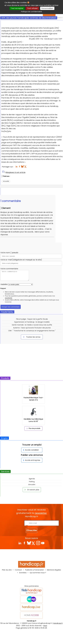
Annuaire (32, 484)
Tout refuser (32, 8)
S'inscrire (31, 530)
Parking (32, 482)
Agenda (32, 479)
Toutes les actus (31, 337)
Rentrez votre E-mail (15, 523)
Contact (18, 570)
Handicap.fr (58, 623)
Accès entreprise (31, 460)
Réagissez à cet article (15, 172)
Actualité (6, 181)
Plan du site (7, 570)
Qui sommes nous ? (38, 573)
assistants (9, 298)
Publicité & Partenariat (34, 570)
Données (23, 573)
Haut (45, 626)
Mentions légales (54, 570)
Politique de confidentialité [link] (31, 12)
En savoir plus (31, 490)
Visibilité (4, 284)
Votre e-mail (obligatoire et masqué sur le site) (21, 260)
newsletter (41, 513)
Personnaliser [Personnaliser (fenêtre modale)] (47, 8)
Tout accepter (17, 8)
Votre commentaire (9, 269)
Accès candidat (30, 450)
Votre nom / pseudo (9, 253)
